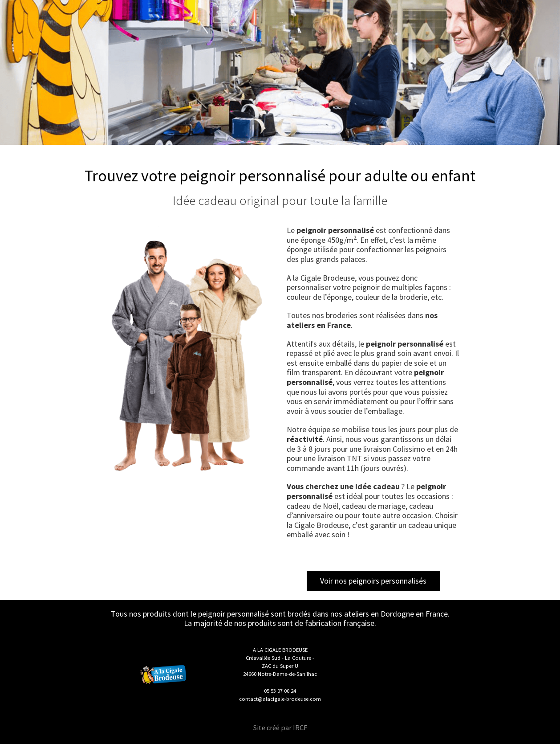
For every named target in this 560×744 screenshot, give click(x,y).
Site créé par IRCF (280, 728)
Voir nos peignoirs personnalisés (373, 581)
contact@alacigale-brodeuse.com (280, 699)
